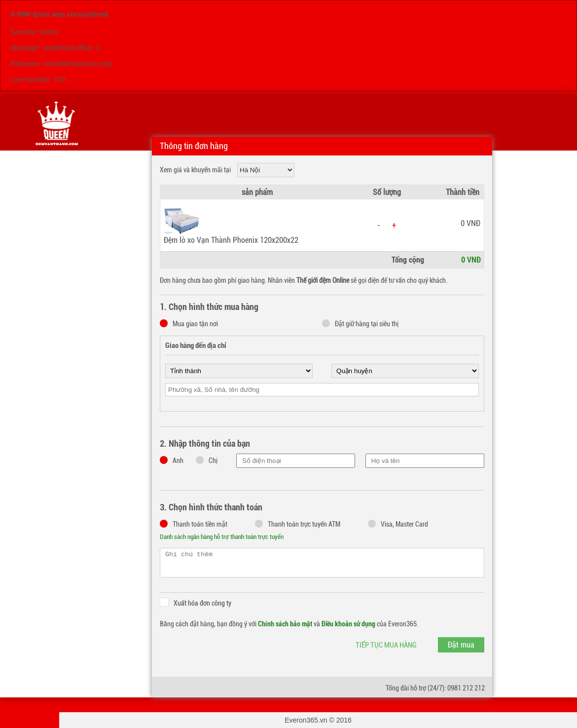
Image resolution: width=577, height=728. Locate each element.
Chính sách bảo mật (285, 624)
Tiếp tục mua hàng (386, 645)
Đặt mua (461, 645)
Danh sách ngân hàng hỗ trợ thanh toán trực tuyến (222, 537)
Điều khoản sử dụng (348, 624)
